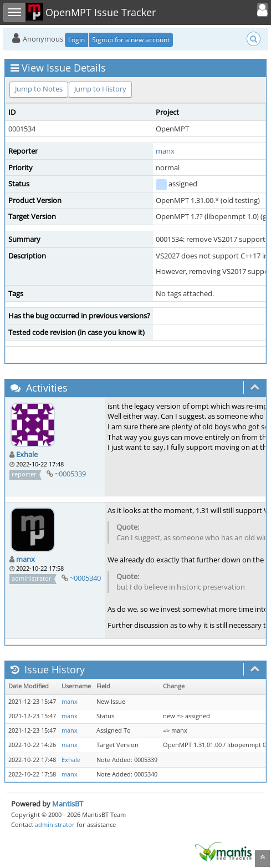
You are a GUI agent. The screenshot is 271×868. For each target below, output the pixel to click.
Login (76, 40)
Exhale (27, 454)
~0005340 (85, 578)
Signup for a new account (131, 40)
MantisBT (68, 804)
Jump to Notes (39, 89)
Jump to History (100, 89)
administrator (55, 824)
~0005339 (70, 474)
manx (165, 151)
